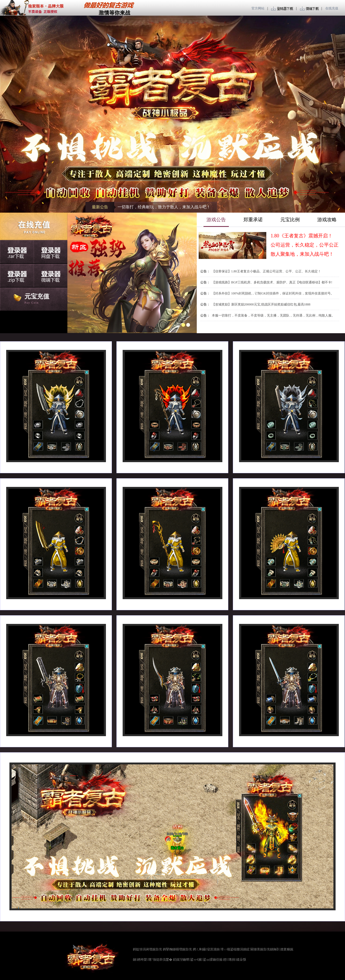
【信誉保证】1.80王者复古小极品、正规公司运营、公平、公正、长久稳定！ (266, 271)
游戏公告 (216, 220)
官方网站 (258, 8)
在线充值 (332, 8)
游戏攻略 (327, 220)
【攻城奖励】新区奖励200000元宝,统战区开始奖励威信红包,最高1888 (261, 304)
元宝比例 (290, 220)
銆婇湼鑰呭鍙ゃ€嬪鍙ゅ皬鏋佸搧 (198, 960)
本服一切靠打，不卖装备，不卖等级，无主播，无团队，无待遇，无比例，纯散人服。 (273, 315)
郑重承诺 (253, 220)
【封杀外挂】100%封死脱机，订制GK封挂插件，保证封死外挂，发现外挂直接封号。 (273, 293)
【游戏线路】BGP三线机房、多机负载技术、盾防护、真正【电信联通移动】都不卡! (272, 282)
